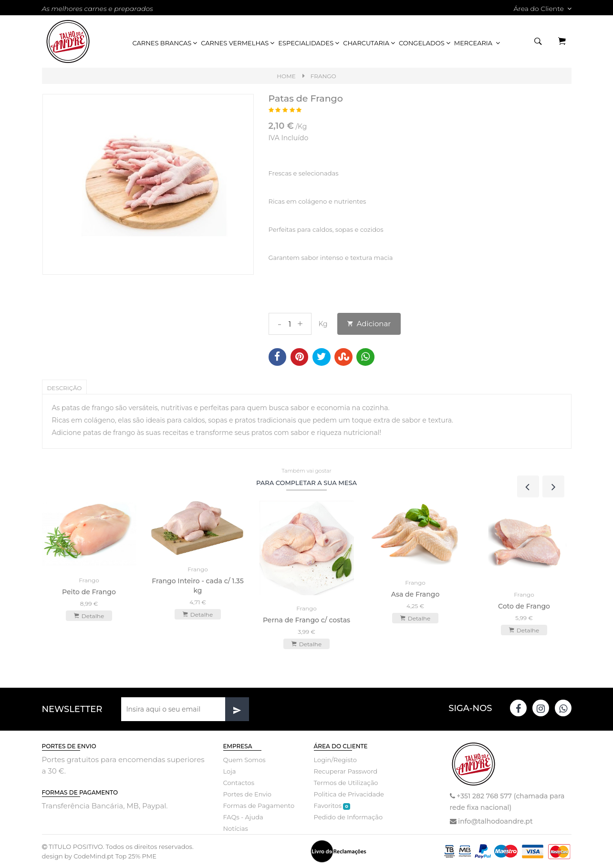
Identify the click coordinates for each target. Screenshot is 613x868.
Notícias (236, 828)
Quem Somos (244, 760)
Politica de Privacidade (349, 794)
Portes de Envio (247, 794)
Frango (323, 76)
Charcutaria (370, 43)
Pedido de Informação (348, 817)
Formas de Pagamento (259, 806)
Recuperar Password (346, 771)
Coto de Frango (524, 606)
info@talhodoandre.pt (495, 821)
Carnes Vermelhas (238, 43)
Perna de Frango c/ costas (306, 620)
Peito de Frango (89, 592)
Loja (230, 771)
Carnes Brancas (166, 43)
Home (286, 76)
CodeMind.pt (94, 856)
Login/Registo (335, 760)
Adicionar (369, 324)
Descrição (65, 388)
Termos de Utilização (346, 783)
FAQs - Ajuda (243, 817)
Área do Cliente (542, 9)
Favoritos (332, 806)
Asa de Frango (416, 594)
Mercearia (478, 43)
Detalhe (89, 616)
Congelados (425, 43)
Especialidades (309, 43)
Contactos (239, 783)
